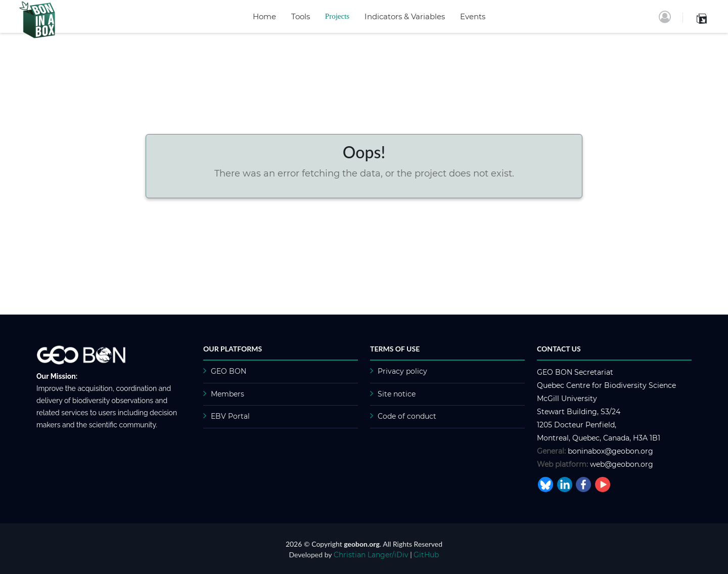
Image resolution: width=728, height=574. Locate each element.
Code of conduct (407, 416)
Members (227, 394)
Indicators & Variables (405, 16)
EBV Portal (230, 416)
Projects (337, 16)
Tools (301, 16)
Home (264, 16)
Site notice (397, 394)
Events (473, 16)
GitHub (426, 555)
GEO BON (229, 371)
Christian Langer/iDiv (371, 555)
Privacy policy (402, 371)
